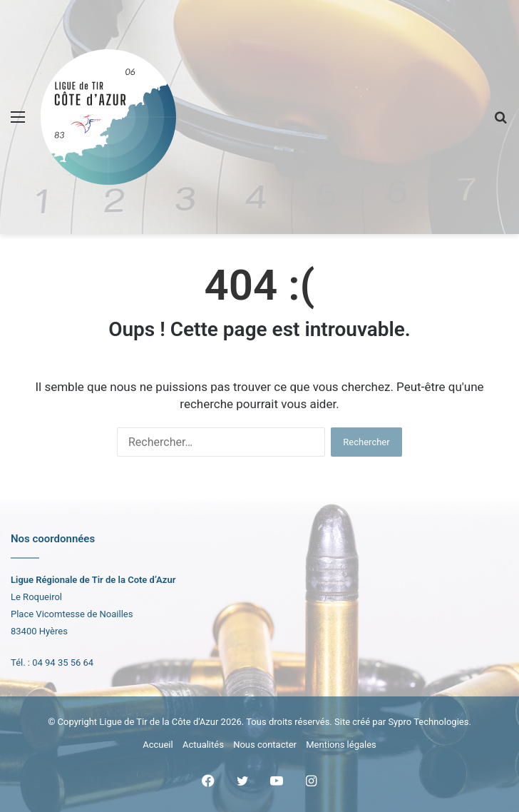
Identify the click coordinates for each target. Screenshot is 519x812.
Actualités (203, 745)
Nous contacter (265, 745)
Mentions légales (341, 745)
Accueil (158, 745)
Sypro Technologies (428, 722)
